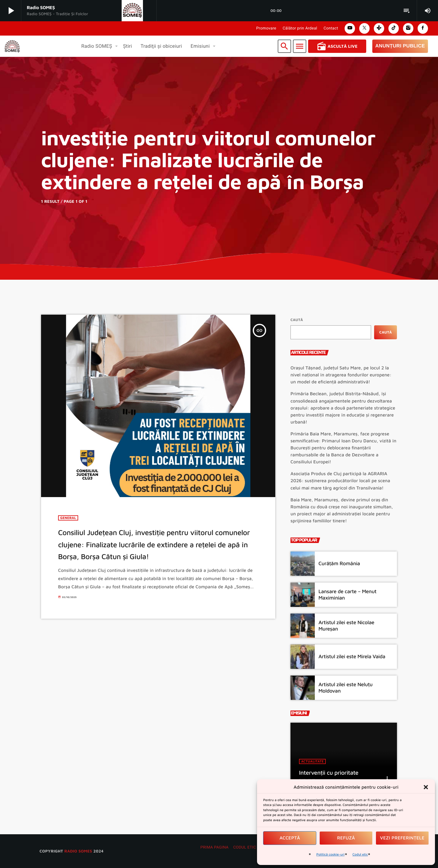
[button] (426, 787)
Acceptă (290, 838)
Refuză (346, 838)
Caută (297, 320)
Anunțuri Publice (400, 46)
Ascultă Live (337, 46)
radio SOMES (78, 851)
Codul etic (360, 854)
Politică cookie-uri (330, 854)
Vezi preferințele (402, 838)
